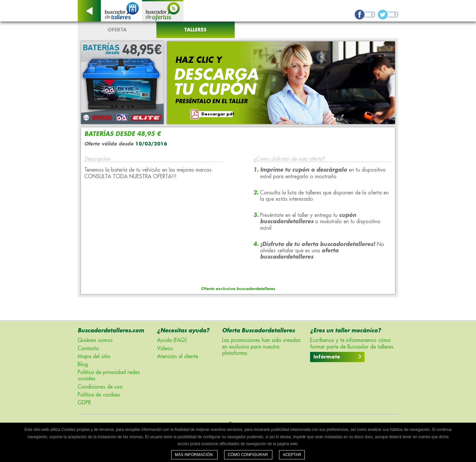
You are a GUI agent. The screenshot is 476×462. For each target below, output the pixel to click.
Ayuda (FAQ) (172, 340)
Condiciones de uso (100, 387)
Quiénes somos (95, 340)
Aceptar (292, 455)
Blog (83, 364)
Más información (194, 455)
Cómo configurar (248, 455)
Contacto (88, 349)
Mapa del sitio (94, 357)
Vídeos (165, 349)
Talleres (195, 30)
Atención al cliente (178, 357)
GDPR (84, 403)
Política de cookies (99, 395)
